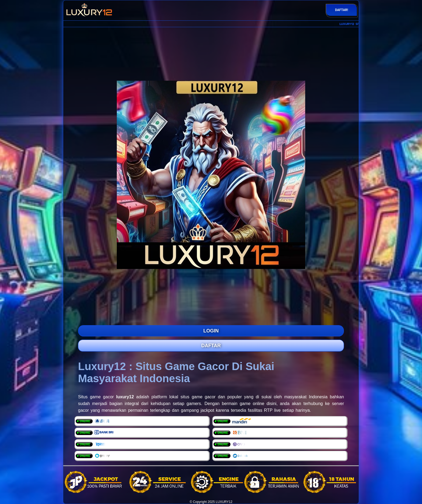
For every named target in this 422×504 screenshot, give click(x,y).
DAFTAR (211, 346)
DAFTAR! (342, 10)
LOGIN (211, 331)
